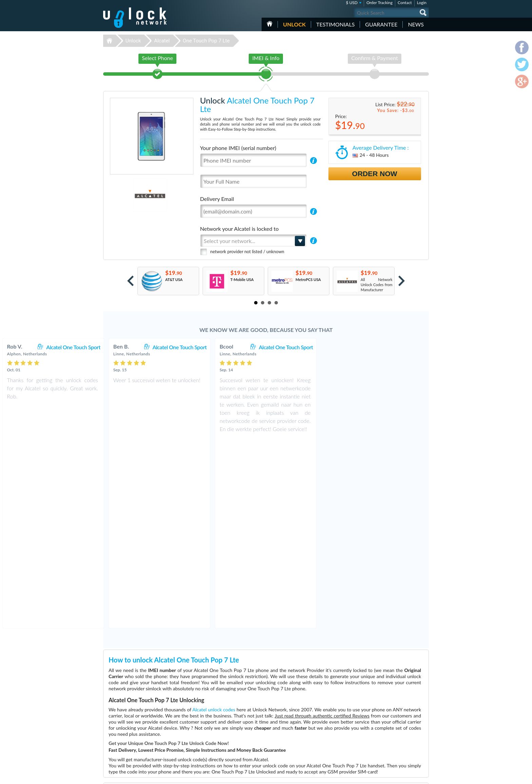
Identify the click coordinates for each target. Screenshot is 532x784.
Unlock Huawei (223, 724)
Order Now (375, 174)
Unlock (294, 24)
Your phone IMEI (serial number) (238, 148)
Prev (130, 281)
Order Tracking (379, 3)
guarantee (381, 24)
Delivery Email (217, 199)
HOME (270, 24)
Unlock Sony (221, 755)
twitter (410, 776)
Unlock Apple (222, 745)
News (416, 24)
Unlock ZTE (221, 730)
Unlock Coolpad (224, 750)
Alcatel (162, 41)
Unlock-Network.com (135, 720)
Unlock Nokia (222, 735)
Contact (405, 3)
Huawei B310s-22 (331, 719)
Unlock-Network (135, 18)
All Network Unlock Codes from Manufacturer (377, 285)
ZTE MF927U (328, 724)
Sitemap (382, 739)
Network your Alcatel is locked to (240, 229)
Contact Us (384, 724)
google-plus (424, 776)
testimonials (335, 24)
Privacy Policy (386, 734)
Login (422, 3)
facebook (397, 776)
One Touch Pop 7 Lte (206, 41)
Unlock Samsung (225, 740)
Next (402, 281)
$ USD (352, 3)
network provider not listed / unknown (247, 251)
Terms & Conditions (391, 729)
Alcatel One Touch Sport (180, 347)
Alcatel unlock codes (214, 520)
